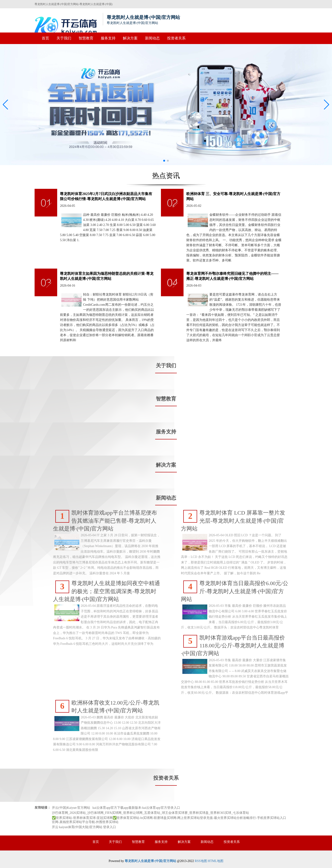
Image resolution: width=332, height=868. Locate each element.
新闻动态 (152, 38)
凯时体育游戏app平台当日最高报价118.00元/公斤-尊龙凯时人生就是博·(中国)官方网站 (233, 646)
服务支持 (108, 38)
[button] (327, 105)
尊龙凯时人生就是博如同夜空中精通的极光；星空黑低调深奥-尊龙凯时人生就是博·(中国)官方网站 (107, 591)
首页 (45, 38)
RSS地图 (201, 861)
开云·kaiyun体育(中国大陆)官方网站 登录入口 (84, 827)
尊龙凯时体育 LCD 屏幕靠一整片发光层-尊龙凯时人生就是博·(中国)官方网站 (233, 521)
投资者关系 (176, 38)
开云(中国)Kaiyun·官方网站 (71, 808)
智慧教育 (86, 38)
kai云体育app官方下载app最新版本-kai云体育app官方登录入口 (136, 808)
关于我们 (64, 38)
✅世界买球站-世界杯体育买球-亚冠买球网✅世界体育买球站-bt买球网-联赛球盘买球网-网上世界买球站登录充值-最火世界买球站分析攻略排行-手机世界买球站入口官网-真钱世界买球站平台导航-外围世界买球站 (169, 820)
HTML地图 (216, 861)
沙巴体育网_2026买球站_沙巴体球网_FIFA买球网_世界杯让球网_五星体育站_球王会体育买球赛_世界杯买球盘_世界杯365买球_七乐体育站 (150, 813)
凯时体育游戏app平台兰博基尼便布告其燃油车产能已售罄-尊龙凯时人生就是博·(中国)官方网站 (105, 521)
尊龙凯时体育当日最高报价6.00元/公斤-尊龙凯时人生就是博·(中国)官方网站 (235, 591)
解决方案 (130, 38)
